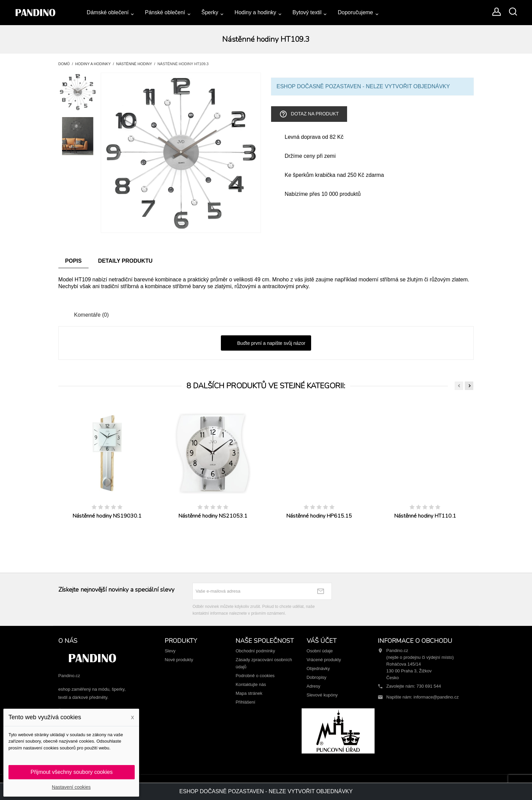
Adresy (313, 686)
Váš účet (322, 641)
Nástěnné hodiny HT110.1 (425, 516)
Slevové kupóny (322, 695)
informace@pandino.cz (436, 697)
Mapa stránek (249, 693)
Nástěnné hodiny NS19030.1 (107, 516)
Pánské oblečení (165, 12)
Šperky (210, 12)
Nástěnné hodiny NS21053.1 (213, 516)
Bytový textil (307, 12)
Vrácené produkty (324, 660)
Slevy (170, 651)
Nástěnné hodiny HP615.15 (319, 516)
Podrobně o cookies (255, 676)
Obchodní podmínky (255, 651)
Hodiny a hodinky (255, 12)
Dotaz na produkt (309, 114)
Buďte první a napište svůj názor (266, 343)
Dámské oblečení (108, 12)
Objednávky (318, 668)
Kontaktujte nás (251, 684)
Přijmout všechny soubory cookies (72, 772)
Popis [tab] (73, 261)
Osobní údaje (320, 651)
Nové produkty (179, 660)
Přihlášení (245, 702)
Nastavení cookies (71, 787)
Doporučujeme (355, 12)
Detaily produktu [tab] (125, 261)
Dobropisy (317, 677)
